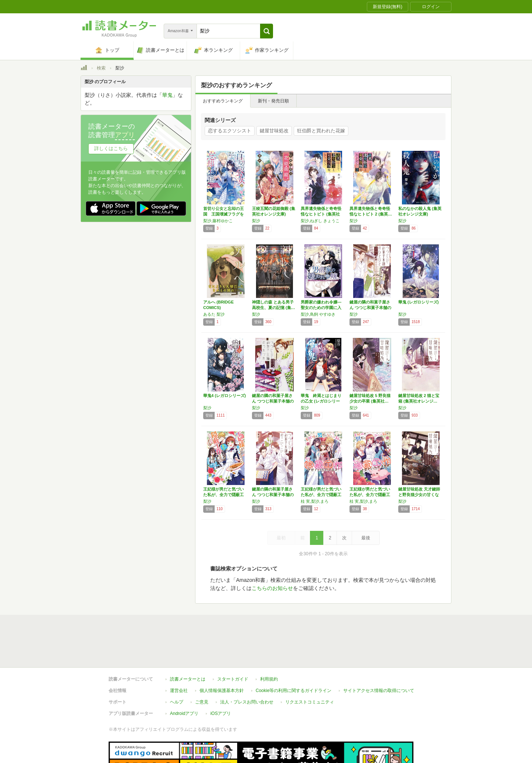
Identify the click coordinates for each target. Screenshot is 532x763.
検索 (101, 68)
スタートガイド (233, 645)
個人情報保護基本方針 (222, 657)
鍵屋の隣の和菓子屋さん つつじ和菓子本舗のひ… (370, 308)
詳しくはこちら (111, 148)
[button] (267, 31)
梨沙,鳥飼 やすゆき (318, 314)
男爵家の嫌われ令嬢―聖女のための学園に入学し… (321, 308)
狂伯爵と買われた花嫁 (321, 131)
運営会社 (179, 657)
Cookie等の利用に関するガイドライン (294, 657)
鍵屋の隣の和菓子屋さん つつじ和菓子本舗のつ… (273, 401)
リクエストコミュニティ (310, 668)
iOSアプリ (221, 679)
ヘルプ (177, 668)
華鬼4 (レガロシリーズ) (225, 396)
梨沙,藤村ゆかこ (218, 221)
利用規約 (269, 645)
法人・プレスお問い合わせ (247, 668)
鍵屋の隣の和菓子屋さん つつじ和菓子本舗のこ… (273, 495)
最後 (366, 538)
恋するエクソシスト (230, 131)
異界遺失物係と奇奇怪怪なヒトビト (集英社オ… (321, 214)
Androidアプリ (184, 679)
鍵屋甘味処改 (274, 131)
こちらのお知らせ (272, 588)
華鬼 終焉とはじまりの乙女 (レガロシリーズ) (321, 401)
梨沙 (256, 221)
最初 (281, 538)
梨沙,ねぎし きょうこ (320, 221)
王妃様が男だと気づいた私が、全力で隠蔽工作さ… (224, 495)
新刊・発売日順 (273, 101)
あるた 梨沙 (214, 314)
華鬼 (167, 95)
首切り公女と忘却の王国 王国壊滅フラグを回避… (224, 214)
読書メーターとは (188, 645)
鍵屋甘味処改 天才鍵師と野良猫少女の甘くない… (419, 495)
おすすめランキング (223, 101)
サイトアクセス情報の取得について (379, 657)
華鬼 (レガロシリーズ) (418, 302)
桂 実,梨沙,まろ (315, 501)
